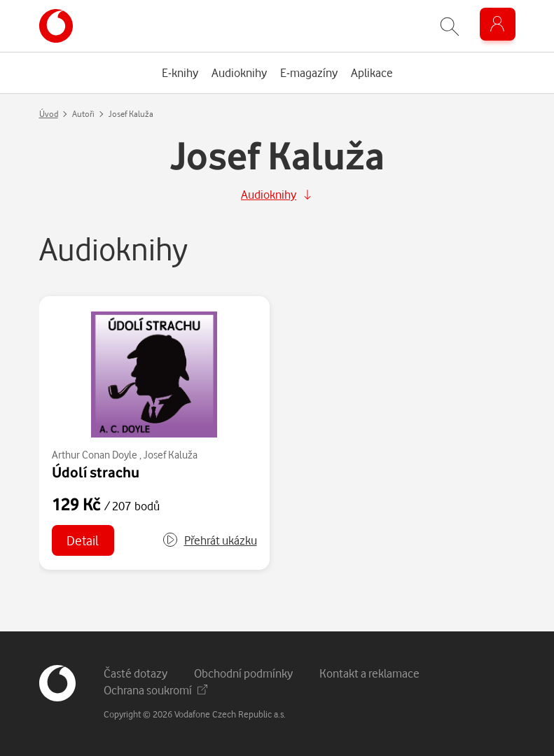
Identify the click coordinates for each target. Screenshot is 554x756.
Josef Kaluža (171, 455)
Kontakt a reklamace (369, 673)
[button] (209, 540)
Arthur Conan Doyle (95, 455)
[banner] (56, 26)
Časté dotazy (136, 673)
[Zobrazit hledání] (450, 26)
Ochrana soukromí (155, 690)
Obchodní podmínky (243, 673)
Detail (83, 540)
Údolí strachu (96, 472)
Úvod (49, 114)
